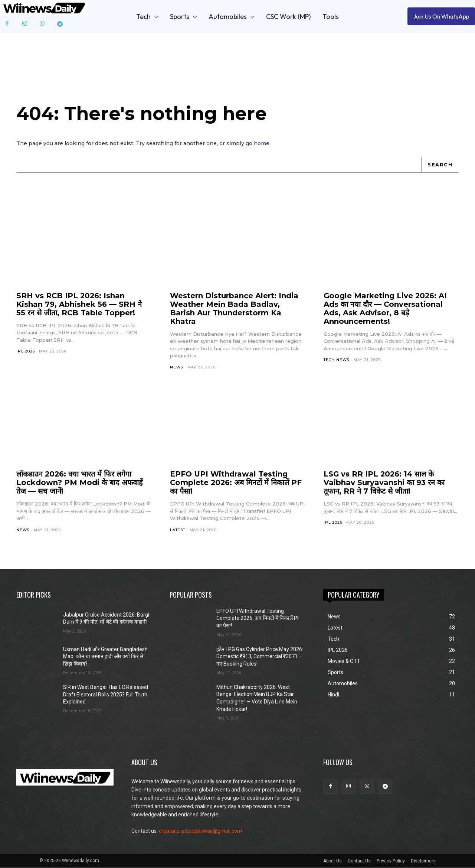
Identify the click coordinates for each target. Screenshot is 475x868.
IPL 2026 (25, 352)
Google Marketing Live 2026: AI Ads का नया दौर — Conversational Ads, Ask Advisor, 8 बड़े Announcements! (386, 309)
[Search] (440, 165)
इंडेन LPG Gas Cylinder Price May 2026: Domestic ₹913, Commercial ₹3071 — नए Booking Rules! (260, 657)
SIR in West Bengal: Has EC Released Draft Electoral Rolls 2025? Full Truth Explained (106, 695)
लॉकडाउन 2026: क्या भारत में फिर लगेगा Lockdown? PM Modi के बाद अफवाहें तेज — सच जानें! (80, 483)
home (262, 144)
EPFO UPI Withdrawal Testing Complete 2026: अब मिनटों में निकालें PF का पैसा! (237, 483)
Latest (178, 530)
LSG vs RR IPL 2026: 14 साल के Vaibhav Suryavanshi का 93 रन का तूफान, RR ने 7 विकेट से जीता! (384, 483)
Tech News (336, 360)
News (176, 368)
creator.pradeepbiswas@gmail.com (200, 832)
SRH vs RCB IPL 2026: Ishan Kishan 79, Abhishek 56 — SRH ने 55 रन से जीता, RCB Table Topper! (79, 305)
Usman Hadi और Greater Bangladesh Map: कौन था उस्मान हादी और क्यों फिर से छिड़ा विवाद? (105, 657)
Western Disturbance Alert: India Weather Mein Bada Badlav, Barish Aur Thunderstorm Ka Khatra (234, 309)
